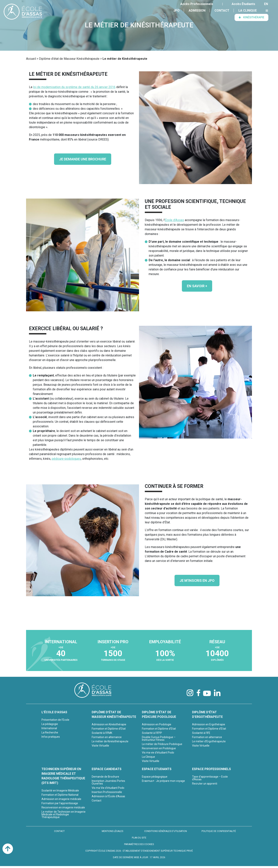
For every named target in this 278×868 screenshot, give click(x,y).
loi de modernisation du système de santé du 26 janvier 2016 (74, 87)
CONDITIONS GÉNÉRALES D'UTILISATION (166, 831)
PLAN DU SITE (139, 838)
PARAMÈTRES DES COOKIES (139, 844)
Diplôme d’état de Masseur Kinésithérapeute (69, 59)
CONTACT (59, 831)
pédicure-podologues (66, 459)
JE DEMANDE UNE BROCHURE (83, 159)
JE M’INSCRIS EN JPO (197, 580)
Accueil (31, 59)
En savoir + (197, 286)
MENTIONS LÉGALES (112, 831)
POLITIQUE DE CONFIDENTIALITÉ (219, 831)
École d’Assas (174, 220)
